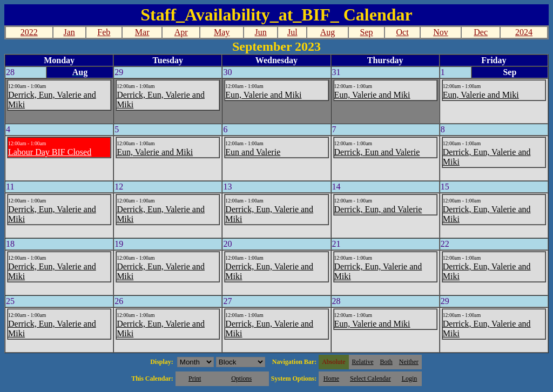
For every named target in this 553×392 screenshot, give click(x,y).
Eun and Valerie (253, 152)
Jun (261, 32)
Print (195, 379)
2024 (524, 32)
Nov (441, 32)
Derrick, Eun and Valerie (377, 152)
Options (241, 379)
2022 (29, 32)
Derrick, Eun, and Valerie (378, 209)
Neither (409, 362)
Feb (104, 32)
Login (410, 379)
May (222, 32)
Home (331, 379)
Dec (481, 32)
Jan (69, 32)
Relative (363, 362)
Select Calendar (370, 379)
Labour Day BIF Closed (50, 152)
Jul (292, 32)
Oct (402, 32)
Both (386, 362)
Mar (142, 32)
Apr (181, 32)
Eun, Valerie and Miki (263, 95)
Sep (367, 32)
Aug (328, 32)
